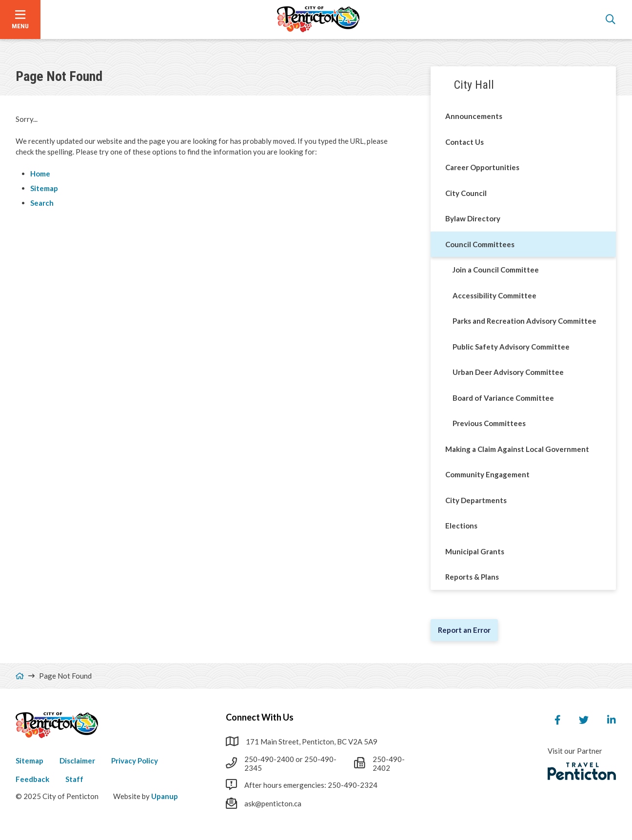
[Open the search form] (611, 20)
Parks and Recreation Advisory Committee (524, 321)
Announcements (474, 116)
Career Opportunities (482, 167)
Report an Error (464, 630)
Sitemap (44, 188)
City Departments (476, 500)
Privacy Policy (135, 761)
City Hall (474, 85)
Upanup (165, 796)
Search (42, 203)
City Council (466, 193)
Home (40, 174)
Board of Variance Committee (503, 398)
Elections (461, 526)
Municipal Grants (475, 551)
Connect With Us (260, 717)
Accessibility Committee (494, 295)
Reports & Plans (472, 577)
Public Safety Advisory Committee (511, 347)
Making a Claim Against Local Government (517, 449)
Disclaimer (77, 761)
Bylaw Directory (473, 218)
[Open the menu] (20, 20)
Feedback (32, 779)
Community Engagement (487, 474)
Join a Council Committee (496, 270)
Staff (74, 779)
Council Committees (480, 244)
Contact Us (464, 142)
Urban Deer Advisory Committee (508, 372)
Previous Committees (489, 423)
